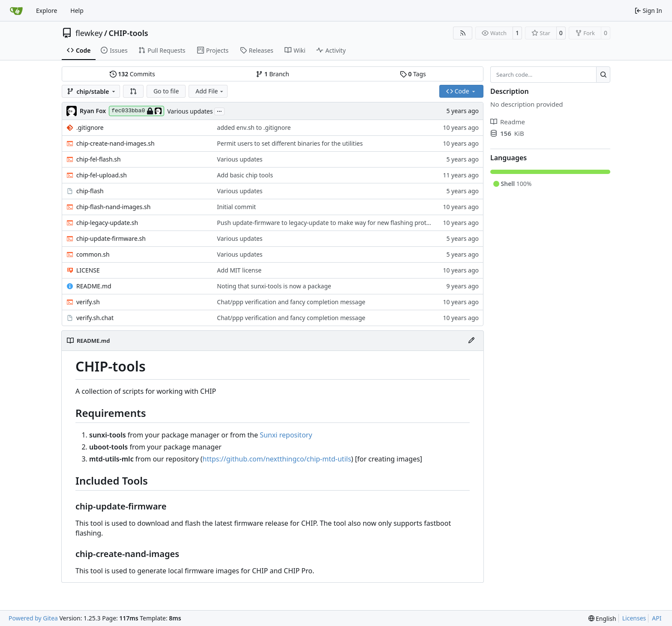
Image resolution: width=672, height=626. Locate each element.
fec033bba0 (136, 111)
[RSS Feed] (463, 33)
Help (77, 10)
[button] (133, 91)
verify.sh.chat (95, 318)
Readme (508, 122)
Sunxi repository (286, 435)
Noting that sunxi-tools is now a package (274, 286)
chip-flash (90, 191)
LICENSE (88, 270)
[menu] (602, 619)
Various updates (190, 111)
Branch (273, 74)
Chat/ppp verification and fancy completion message (291, 302)
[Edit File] (471, 341)
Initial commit (236, 207)
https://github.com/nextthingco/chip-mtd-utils (277, 459)
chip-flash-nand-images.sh (113, 207)
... (219, 111)
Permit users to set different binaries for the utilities (290, 143)
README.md (94, 286)
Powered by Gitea (33, 618)
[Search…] (603, 75)
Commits (132, 74)
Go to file (166, 91)
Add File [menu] (210, 91)
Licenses (634, 618)
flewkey (89, 33)
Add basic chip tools (245, 175)
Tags (413, 74)
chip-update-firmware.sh (111, 238)
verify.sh (88, 302)
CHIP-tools (129, 33)
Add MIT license (239, 270)
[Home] (16, 11)
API (657, 618)
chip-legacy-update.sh (107, 223)
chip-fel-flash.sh (99, 159)
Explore (46, 10)
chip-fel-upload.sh (102, 175)
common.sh (93, 254)
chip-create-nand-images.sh (115, 143)
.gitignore (90, 127)
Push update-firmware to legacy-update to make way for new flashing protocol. (328, 223)
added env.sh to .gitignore (254, 127)
